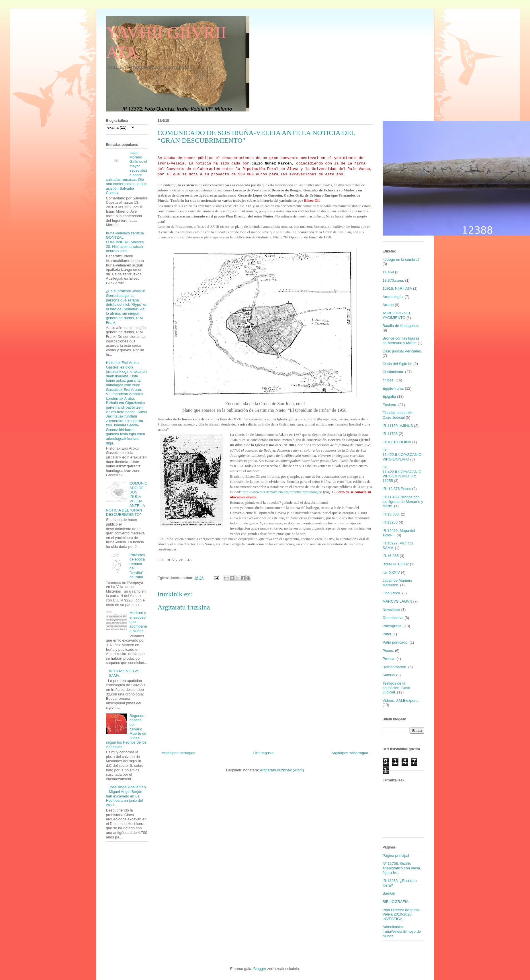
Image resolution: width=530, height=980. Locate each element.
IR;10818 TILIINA (397, 442)
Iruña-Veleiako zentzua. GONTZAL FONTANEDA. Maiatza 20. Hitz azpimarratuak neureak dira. (126, 242)
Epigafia (389, 396)
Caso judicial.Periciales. (402, 351)
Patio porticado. (396, 642)
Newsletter (391, 610)
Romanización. (395, 667)
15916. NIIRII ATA (397, 288)
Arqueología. (393, 297)
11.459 (388, 272)
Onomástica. (393, 618)
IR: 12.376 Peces (397, 489)
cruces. (389, 380)
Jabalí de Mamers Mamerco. (397, 583)
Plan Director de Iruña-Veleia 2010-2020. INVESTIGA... (401, 914)
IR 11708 (390, 434)
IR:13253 (390, 522)
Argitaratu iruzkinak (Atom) (282, 770)
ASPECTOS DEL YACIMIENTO (397, 315)
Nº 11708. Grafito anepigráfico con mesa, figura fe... (402, 868)
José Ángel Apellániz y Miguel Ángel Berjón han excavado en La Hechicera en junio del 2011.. (126, 796)
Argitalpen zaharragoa (350, 753)
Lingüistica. (392, 593)
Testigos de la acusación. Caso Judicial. (396, 688)
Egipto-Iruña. (393, 388)
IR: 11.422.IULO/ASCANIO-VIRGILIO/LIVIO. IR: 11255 (403, 474)
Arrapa (388, 305)
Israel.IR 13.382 (396, 564)
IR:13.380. (391, 514)
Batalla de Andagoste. (401, 326)
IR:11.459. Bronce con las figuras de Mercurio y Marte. (403, 501)
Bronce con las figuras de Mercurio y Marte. (401, 341)
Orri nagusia (264, 753)
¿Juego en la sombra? (401, 259)
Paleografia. (393, 626)
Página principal (396, 855)
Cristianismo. (393, 372)
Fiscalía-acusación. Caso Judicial (399, 415)
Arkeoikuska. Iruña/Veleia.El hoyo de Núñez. (402, 931)
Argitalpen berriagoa (179, 753)
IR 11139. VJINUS (398, 426)
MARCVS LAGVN (397, 601)
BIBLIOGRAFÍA (396, 902)
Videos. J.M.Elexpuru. (401, 700)
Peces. (388, 651)
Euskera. (390, 405)
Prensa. (389, 659)
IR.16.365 (391, 556)
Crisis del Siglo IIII (398, 364)
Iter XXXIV (391, 572)
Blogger (260, 969)
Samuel (389, 675)
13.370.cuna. (393, 280)
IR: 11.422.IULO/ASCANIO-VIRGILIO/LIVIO (403, 454)
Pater (387, 634)
